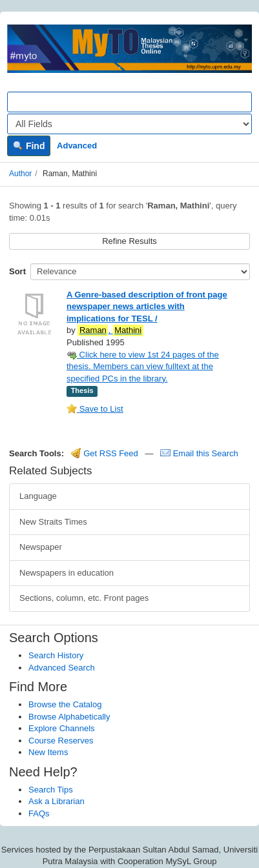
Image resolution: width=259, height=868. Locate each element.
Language (38, 496)
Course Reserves (61, 741)
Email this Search (199, 453)
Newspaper (41, 547)
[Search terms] (129, 102)
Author (20, 174)
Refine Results (129, 241)
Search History (56, 655)
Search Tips (51, 790)
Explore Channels (62, 728)
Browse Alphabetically (69, 717)
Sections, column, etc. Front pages (84, 598)
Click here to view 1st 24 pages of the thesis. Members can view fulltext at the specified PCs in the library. (143, 367)
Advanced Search (62, 668)
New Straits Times (53, 522)
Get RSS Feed (105, 453)
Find (29, 146)
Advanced (77, 146)
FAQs (39, 813)
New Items (48, 752)
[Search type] (129, 124)
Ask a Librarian (57, 801)
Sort (17, 271)
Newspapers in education (67, 573)
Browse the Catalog (65, 704)
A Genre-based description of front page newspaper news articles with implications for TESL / (147, 307)
